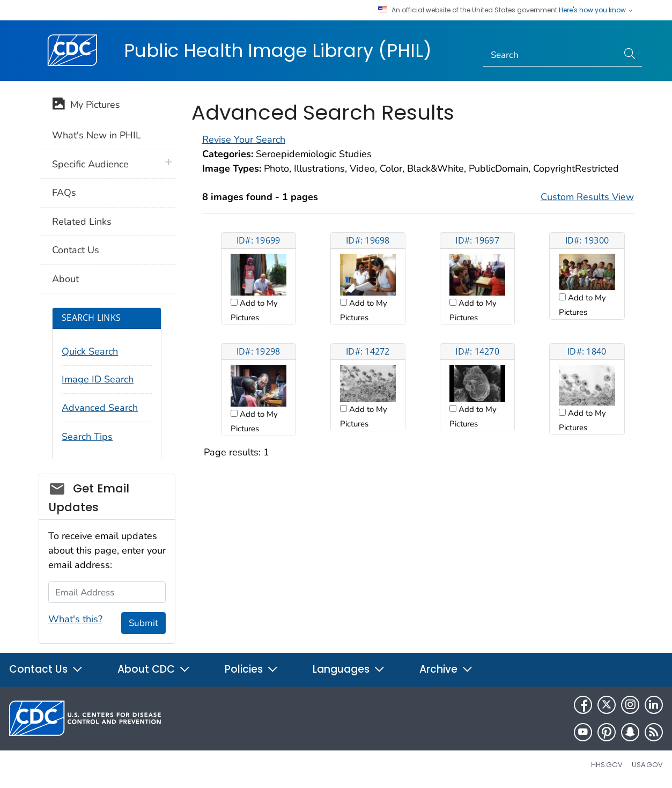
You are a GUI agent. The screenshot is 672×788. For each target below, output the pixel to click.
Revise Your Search (244, 139)
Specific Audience (90, 164)
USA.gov (647, 765)
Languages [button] (349, 669)
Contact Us (76, 250)
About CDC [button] (154, 669)
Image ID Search (98, 379)
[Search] (551, 55)
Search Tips (87, 437)
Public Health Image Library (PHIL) (278, 50)
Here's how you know (596, 10)
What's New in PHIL (97, 135)
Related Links (82, 222)
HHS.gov (607, 765)
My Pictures (86, 106)
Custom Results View (587, 197)
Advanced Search (100, 408)
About (65, 279)
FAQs (64, 193)
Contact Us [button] (46, 669)
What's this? (75, 619)
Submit (143, 623)
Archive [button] (446, 669)
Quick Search (90, 351)
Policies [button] (252, 669)
